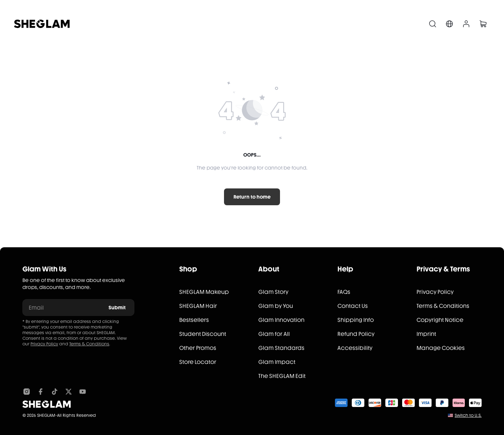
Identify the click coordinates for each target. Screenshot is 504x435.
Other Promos (198, 348)
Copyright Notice (440, 320)
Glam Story (273, 292)
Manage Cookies (441, 348)
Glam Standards (281, 348)
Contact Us (353, 306)
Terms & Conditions (89, 344)
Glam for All (274, 334)
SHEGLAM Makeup (204, 292)
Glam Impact (277, 362)
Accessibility (355, 348)
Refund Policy (356, 334)
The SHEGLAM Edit (282, 376)
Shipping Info (356, 320)
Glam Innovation (281, 320)
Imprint (426, 334)
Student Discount (203, 334)
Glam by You (276, 306)
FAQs (344, 292)
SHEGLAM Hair (198, 306)
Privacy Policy (44, 344)
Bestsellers (194, 320)
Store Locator (198, 362)
